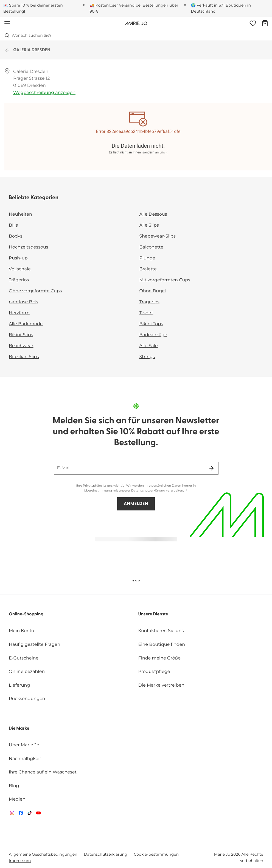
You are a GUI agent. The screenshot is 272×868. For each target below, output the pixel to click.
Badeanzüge (153, 335)
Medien (17, 799)
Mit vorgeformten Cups (165, 280)
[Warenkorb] (265, 23)
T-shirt (146, 313)
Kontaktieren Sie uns (161, 631)
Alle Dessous (153, 214)
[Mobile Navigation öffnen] (7, 23)
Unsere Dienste (153, 614)
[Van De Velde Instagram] (12, 814)
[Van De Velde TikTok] (30, 814)
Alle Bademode (26, 324)
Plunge (147, 258)
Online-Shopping (26, 614)
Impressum (20, 861)
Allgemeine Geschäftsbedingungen (43, 854)
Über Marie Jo (24, 745)
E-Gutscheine (24, 658)
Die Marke (19, 729)
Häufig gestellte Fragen (35, 645)
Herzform (19, 313)
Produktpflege (154, 672)
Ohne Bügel (153, 291)
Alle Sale (149, 346)
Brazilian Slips (24, 357)
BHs (13, 225)
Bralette (148, 269)
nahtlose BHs (23, 302)
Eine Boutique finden (162, 645)
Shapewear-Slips (158, 236)
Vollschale (20, 269)
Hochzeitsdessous (29, 247)
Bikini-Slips (21, 335)
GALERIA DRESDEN (27, 50)
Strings (147, 357)
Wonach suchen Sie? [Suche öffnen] (28, 35)
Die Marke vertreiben (161, 685)
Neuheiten (20, 214)
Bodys (16, 236)
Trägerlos (19, 280)
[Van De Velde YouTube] (38, 814)
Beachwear (21, 346)
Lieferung (19, 685)
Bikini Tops (151, 324)
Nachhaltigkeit (25, 759)
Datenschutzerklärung (148, 490)
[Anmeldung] (253, 23)
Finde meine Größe (160, 658)
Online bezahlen (27, 672)
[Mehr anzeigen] (187, 490)
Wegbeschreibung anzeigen (44, 93)
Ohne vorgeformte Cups (35, 291)
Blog (14, 786)
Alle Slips (149, 225)
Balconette (151, 247)
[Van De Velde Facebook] (21, 814)
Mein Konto (21, 631)
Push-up (18, 258)
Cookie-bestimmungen (156, 854)
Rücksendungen (27, 699)
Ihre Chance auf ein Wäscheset (43, 772)
